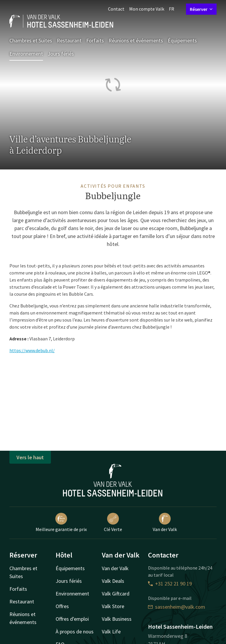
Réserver (201, 9)
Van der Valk (165, 522)
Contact (116, 9)
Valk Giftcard (116, 594)
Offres (62, 606)
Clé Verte (113, 522)
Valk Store (113, 606)
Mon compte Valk (147, 9)
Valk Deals (113, 581)
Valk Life (111, 631)
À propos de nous (75, 631)
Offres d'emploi (72, 619)
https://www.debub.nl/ (32, 350)
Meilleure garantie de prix (61, 522)
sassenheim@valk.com (177, 607)
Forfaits (95, 40)
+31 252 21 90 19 (170, 584)
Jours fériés (61, 54)
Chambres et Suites (31, 40)
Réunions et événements (136, 40)
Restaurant (69, 40)
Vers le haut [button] (30, 457)
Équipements (182, 40)
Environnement (26, 54)
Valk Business (117, 619)
